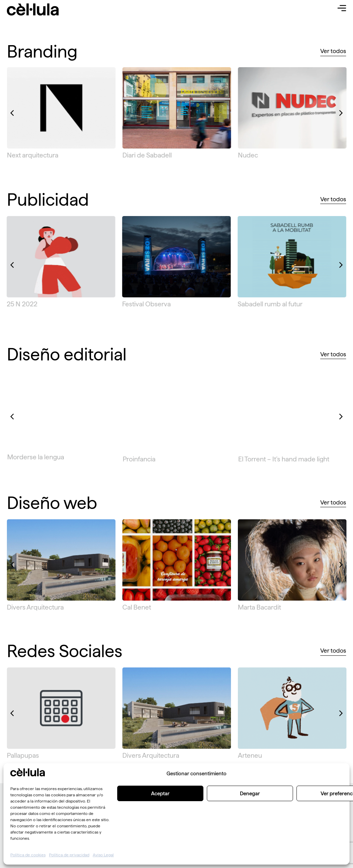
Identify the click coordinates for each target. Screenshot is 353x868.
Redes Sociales (65, 651)
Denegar (250, 793)
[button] (12, 113)
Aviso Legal (103, 855)
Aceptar (160, 793)
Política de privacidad (69, 855)
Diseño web (52, 503)
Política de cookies (28, 855)
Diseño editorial (67, 354)
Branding (42, 51)
